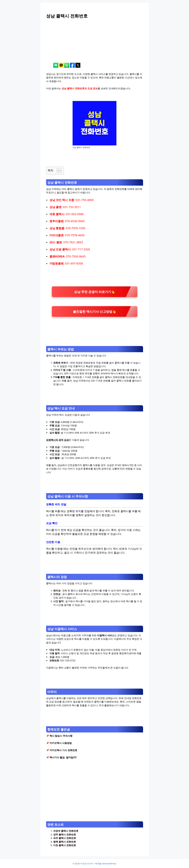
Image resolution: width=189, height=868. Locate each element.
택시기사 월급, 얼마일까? (63, 757)
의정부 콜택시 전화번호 (66, 831)
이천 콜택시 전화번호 (65, 845)
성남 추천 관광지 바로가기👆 (95, 292)
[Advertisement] (95, 43)
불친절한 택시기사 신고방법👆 (94, 312)
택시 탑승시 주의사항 (61, 736)
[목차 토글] (58, 171)
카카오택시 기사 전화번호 (63, 750)
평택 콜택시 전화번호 (65, 842)
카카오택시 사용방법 (61, 743)
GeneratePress (109, 863)
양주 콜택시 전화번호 (65, 835)
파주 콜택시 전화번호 (65, 838)
